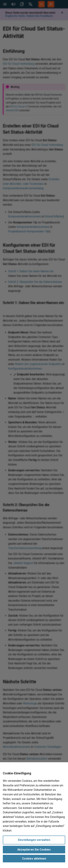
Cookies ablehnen (34, 859)
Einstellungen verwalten (34, 840)
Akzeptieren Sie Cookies (34, 850)
